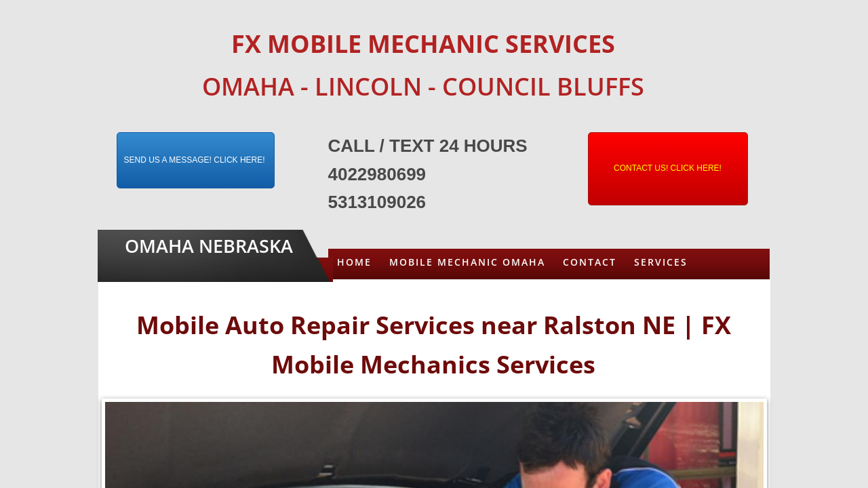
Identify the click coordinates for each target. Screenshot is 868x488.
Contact (590, 262)
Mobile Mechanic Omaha (467, 262)
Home (354, 262)
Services (661, 262)
